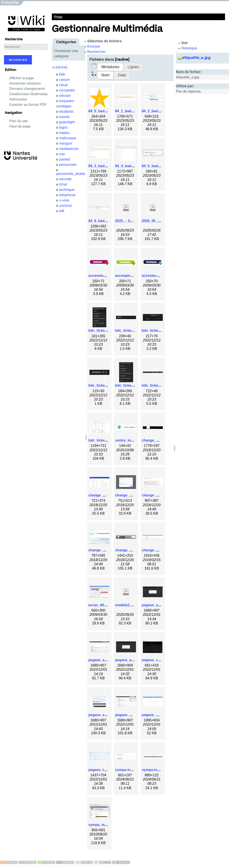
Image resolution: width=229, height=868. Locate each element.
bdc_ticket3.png (155, 330)
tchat (63, 184)
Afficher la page (22, 78)
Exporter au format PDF (28, 105)
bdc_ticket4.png (102, 385)
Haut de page (20, 126)
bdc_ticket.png (101, 330)
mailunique (68, 138)
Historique (189, 48)
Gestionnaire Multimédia (28, 94)
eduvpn (65, 96)
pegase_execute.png (106, 715)
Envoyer (94, 46)
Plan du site (19, 121)
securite (65, 179)
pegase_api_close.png (161, 605)
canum (64, 80)
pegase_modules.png (160, 715)
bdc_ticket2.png (128, 330)
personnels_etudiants (73, 174)
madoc (64, 133)
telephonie (67, 195)
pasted (64, 159)
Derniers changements (27, 89)
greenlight (67, 122)
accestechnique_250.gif (162, 276)
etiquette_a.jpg (196, 58)
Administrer (18, 99)
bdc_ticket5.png (128, 385)
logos (63, 127)
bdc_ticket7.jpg (101, 440)
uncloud (65, 206)
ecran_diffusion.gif (104, 605)
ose (62, 154)
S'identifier (10, 3)
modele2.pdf (125, 605)
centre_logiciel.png (131, 440)
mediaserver (69, 149)
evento (64, 117)
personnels (68, 165)
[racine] (61, 67)
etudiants (66, 111)
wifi (62, 211)
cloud (63, 85)
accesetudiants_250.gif (108, 276)
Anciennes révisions (25, 83)
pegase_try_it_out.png (107, 770)
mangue (66, 143)
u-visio (64, 200)
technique (67, 190)
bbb (62, 74)
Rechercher (18, 60)
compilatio (67, 90)
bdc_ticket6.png (155, 385)
